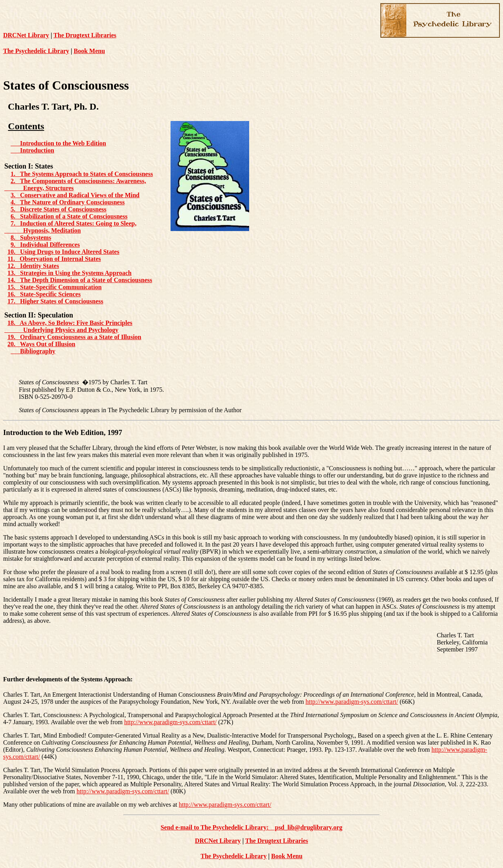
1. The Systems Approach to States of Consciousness (82, 174)
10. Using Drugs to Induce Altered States (63, 252)
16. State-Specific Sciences (44, 294)
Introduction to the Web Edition (58, 143)
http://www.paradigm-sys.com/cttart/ (352, 702)
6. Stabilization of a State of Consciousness (69, 216)
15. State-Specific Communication (55, 287)
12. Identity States (33, 266)
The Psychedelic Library (36, 51)
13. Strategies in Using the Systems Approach (70, 273)
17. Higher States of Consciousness (55, 301)
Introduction (32, 150)
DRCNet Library (26, 35)
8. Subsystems (31, 238)
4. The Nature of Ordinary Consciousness (68, 202)
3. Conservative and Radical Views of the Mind (75, 195)
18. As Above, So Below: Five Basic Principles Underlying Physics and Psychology (68, 326)
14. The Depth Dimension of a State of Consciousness (80, 280)
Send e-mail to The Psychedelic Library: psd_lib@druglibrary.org (252, 827)
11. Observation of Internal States (54, 259)
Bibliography (33, 351)
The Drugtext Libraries (85, 35)
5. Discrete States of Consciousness (59, 209)
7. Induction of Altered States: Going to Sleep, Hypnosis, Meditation (70, 227)
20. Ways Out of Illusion (41, 344)
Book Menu (90, 51)
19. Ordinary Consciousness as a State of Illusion (74, 337)
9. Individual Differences (45, 245)
